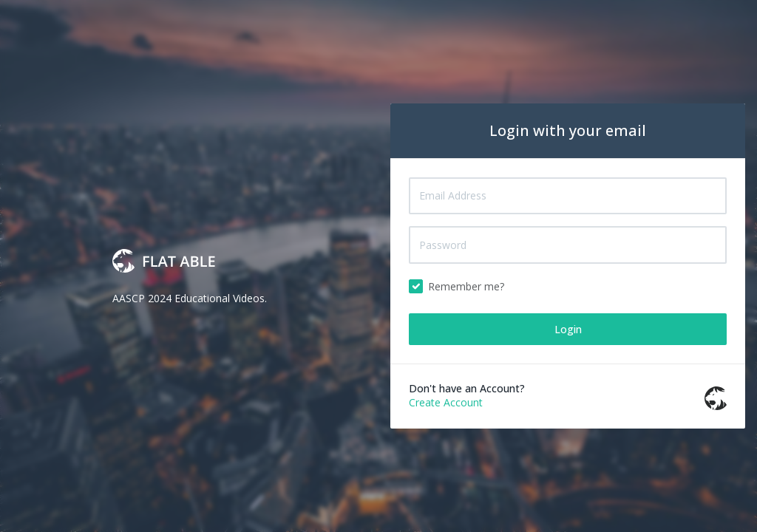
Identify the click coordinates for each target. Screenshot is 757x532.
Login (568, 329)
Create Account (446, 402)
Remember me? (466, 286)
